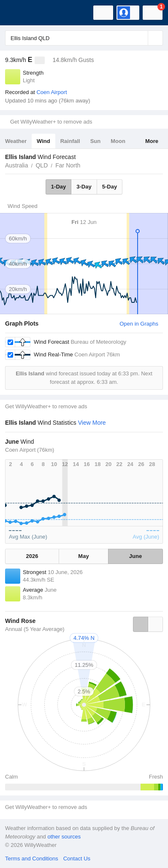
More (152, 141)
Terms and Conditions (32, 859)
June (135, 556)
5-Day (110, 187)
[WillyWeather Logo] (19, 13)
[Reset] (141, 38)
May (83, 556)
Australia (16, 165)
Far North (68, 165)
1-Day (58, 187)
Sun (96, 141)
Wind (43, 141)
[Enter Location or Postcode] (84, 38)
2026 (32, 556)
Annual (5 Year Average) (35, 629)
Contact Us (77, 859)
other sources (64, 837)
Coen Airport (51, 92)
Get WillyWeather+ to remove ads (51, 122)
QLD (42, 165)
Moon (118, 141)
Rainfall (70, 141)
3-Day (84, 187)
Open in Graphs (139, 324)
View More (92, 423)
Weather (16, 141)
